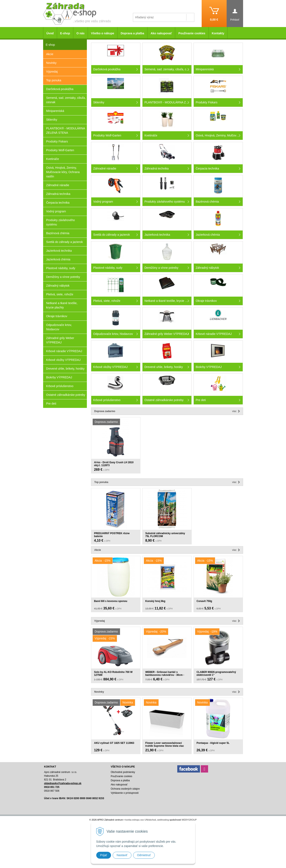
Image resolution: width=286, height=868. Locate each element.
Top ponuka (54, 80)
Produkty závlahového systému (61, 222)
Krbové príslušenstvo (60, 386)
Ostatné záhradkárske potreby (66, 395)
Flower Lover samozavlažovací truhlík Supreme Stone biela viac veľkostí (165, 746)
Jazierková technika (59, 251)
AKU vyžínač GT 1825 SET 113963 (114, 743)
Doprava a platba (132, 33)
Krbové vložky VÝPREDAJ (63, 360)
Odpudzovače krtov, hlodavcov (59, 327)
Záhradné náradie (58, 185)
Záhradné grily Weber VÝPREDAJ (60, 340)
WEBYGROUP (189, 820)
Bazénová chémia (58, 233)
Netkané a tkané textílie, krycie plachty (62, 305)
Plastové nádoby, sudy (61, 268)
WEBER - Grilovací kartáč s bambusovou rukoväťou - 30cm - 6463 (165, 675)
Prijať (104, 855)
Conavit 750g (204, 601)
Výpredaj (52, 72)
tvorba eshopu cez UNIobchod (141, 820)
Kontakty (218, 33)
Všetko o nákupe (103, 33)
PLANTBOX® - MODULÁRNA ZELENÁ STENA (66, 131)
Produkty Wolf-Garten (60, 150)
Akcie (50, 54)
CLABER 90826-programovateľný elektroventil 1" (216, 674)
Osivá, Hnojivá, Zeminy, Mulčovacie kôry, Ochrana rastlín (63, 172)
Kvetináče (53, 159)
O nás (81, 33)
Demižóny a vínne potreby (63, 277)
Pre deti (51, 404)
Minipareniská (55, 111)
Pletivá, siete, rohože (60, 294)
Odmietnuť (144, 855)
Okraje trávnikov (57, 316)
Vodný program (56, 211)
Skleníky (52, 120)
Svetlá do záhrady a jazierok (65, 242)
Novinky (51, 63)
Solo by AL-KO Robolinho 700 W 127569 (113, 674)
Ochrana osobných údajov (125, 789)
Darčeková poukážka (60, 89)
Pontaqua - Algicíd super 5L (213, 743)
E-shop (65, 33)
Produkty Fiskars (57, 141)
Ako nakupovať (161, 33)
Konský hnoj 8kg (155, 601)
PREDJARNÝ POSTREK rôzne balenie (112, 535)
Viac (234, 411)
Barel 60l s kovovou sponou (111, 601)
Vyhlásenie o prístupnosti (125, 793)
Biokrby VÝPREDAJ (59, 377)
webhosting (163, 820)
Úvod (50, 33)
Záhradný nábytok (58, 286)
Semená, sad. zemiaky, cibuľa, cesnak (66, 100)
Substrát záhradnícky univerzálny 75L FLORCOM (165, 535)
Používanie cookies (192, 33)
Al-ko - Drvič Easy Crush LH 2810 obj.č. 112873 (114, 464)
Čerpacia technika (58, 203)
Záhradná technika (58, 194)
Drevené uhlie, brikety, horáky (65, 369)
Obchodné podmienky (123, 772)
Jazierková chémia (58, 259)
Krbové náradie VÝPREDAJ (64, 351)
